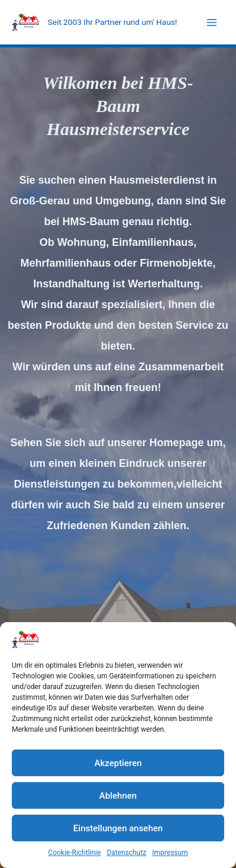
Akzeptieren (118, 763)
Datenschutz (126, 853)
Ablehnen (118, 796)
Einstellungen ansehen (118, 828)
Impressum (170, 853)
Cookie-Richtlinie (74, 853)
